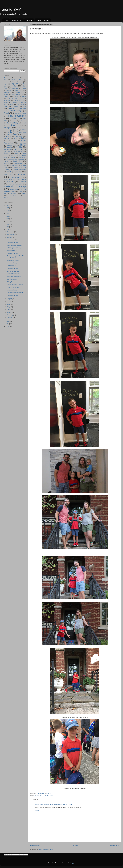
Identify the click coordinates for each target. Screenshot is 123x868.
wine (5, 194)
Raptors (6, 161)
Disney (15, 102)
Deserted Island (19, 101)
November (11, 235)
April (9, 310)
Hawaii (24, 123)
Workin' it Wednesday (14, 274)
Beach (14, 82)
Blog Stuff (14, 84)
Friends (13, 119)
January (10, 318)
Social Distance (20, 170)
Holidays (7, 128)
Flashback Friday (15, 111)
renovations (18, 163)
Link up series (12, 135)
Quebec (21, 159)
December (11, 232)
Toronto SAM (11, 10)
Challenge (19, 92)
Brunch (24, 88)
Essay (5, 106)
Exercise (15, 106)
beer (21, 82)
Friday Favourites (16, 116)
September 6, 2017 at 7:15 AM (63, 804)
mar (7, 141)
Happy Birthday (12, 123)
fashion (23, 108)
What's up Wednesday (14, 248)
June (9, 304)
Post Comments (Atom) (46, 850)
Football (17, 113)
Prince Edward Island (12, 159)
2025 (7, 208)
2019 (7, 224)
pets (12, 155)
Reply (37, 810)
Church (6, 96)
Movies (23, 145)
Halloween (22, 121)
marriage (14, 141)
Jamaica (17, 130)
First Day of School (13, 287)
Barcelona (6, 82)
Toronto (10, 182)
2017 (7, 230)
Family (11, 108)
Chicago (6, 94)
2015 (7, 324)
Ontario (6, 153)
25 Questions (7, 78)
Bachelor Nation (17, 80)
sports (9, 172)
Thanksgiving (8, 179)
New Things (19, 149)
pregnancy (22, 157)
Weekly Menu (14, 189)
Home (6, 20)
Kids (43, 795)
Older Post (115, 845)
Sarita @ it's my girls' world (44, 804)
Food (6, 113)
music (9, 147)
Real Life (17, 161)
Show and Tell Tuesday (14, 276)
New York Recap (12, 250)
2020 (7, 221)
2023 (7, 213)
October (10, 237)
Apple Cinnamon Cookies (15, 285)
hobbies (13, 125)
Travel (23, 182)
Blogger (72, 863)
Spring (19, 172)
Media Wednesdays (13, 260)
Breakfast (15, 88)
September (11, 240)
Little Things (19, 137)
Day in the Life (15, 99)
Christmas (16, 94)
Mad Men (16, 139)
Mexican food (22, 143)
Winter (13, 194)
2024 (7, 211)
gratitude (14, 121)
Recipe (6, 163)
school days (49, 795)
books (14, 86)
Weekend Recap (15, 186)
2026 (7, 205)
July (9, 302)
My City (19, 147)
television (16, 177)
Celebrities (7, 92)
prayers (12, 157)
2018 (7, 227)
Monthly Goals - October (15, 245)
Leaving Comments (43, 20)
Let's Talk (22, 133)
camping (8, 90)
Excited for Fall (12, 266)
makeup (23, 139)
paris (24, 153)
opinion (17, 153)
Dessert (6, 102)
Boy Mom (38, 795)
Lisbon (24, 135)
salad (5, 166)
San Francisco (14, 166)
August (10, 299)
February (10, 315)
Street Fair (7, 175)
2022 (7, 216)
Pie (17, 155)
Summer (21, 174)
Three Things (21, 179)
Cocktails (16, 97)
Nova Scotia (18, 151)
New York (7, 151)
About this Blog (17, 20)
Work (24, 194)
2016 (7, 321)
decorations (7, 101)
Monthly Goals (12, 145)
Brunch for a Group (13, 271)
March (9, 312)
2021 (7, 219)
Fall (24, 106)
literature (8, 137)
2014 (7, 326)
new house (7, 149)
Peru (7, 155)
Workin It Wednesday (14, 196)
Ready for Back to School (15, 293)
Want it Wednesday (15, 184)
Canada (18, 90)
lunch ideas (7, 139)
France (24, 113)
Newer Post (35, 845)
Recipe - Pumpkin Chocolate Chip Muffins (16, 257)
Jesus (23, 130)
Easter (11, 104)
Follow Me (29, 20)
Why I (21, 192)
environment (20, 104)
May (9, 307)
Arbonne (16, 78)
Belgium (6, 84)
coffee (24, 97)
